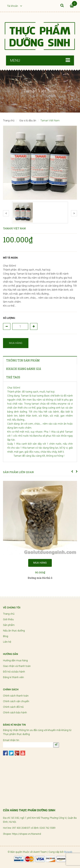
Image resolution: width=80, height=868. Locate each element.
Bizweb (68, 852)
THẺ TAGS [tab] (13, 377)
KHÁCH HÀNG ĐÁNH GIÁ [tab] (24, 369)
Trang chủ (9, 120)
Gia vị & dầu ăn (28, 120)
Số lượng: (9, 318)
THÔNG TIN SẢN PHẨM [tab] (23, 360)
